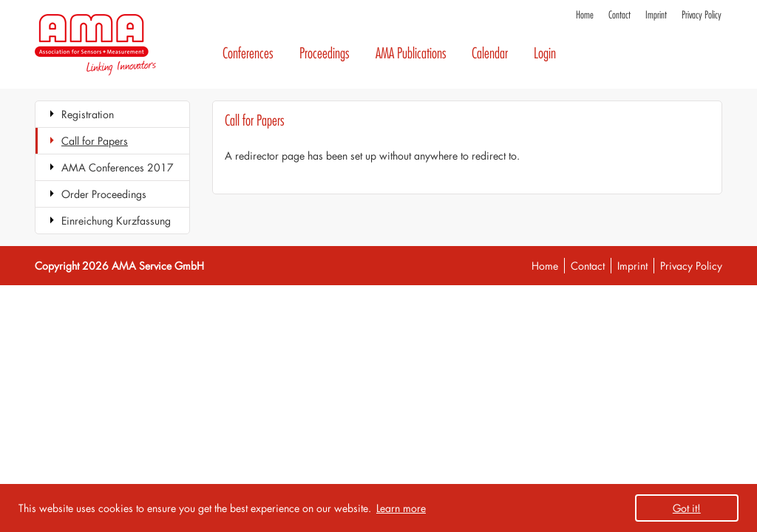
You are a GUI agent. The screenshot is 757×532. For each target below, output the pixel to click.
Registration (88, 114)
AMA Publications (411, 54)
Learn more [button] (401, 508)
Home (585, 15)
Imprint (656, 15)
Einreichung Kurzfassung (116, 221)
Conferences (248, 54)
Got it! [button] (687, 508)
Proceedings (325, 54)
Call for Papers (95, 141)
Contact (619, 15)
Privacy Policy (702, 15)
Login (545, 54)
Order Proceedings (104, 194)
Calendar (490, 54)
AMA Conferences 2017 (118, 167)
